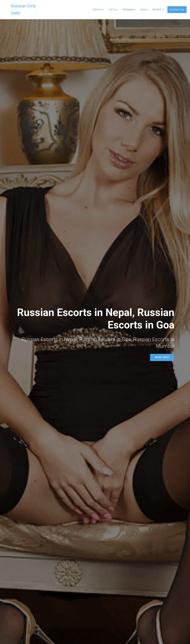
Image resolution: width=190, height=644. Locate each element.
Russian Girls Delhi (29, 6)
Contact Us (177, 6)
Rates (144, 6)
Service (113, 6)
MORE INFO (162, 357)
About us (98, 6)
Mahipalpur (129, 6)
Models (157, 6)
